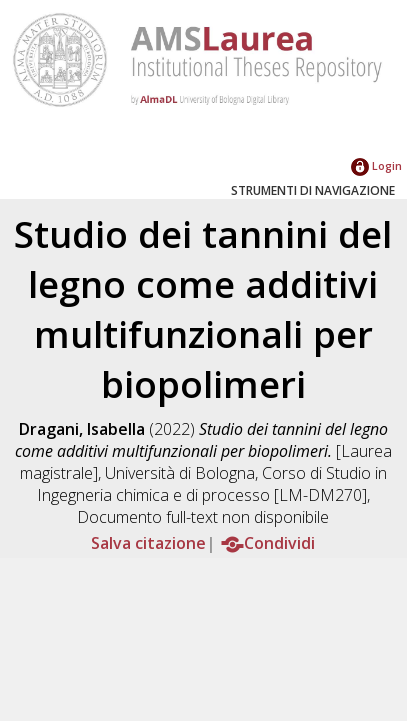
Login (376, 165)
